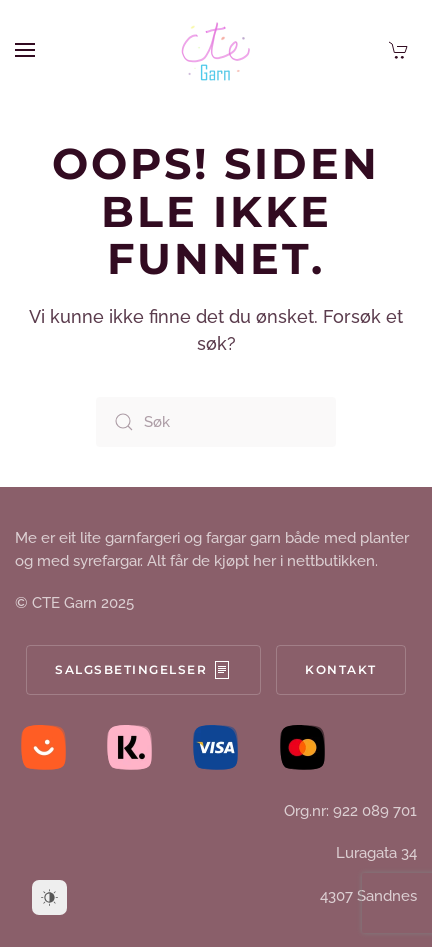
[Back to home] (216, 50)
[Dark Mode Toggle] (49, 897)
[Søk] (216, 422)
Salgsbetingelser (143, 670)
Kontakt (341, 669)
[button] (25, 50)
